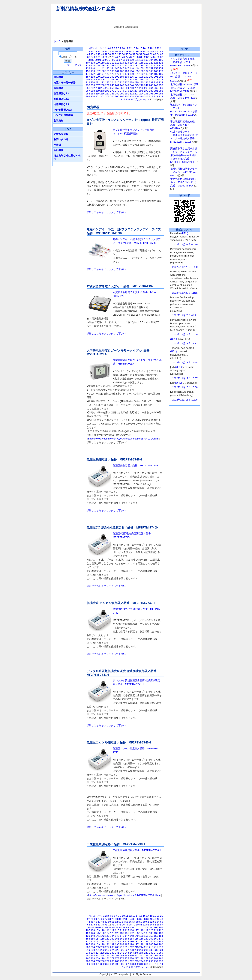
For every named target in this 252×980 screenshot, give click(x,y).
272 (112, 91)
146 (122, 68)
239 (107, 85)
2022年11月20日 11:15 (185, 293)
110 (102, 63)
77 (127, 57)
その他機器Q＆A (63, 110)
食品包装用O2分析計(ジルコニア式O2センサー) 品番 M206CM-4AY (183, 182)
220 (93, 82)
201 (156, 77)
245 (136, 85)
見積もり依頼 (61, 134)
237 (97, 85)
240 (112, 85)
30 (116, 51)
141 (97, 68)
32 (123, 51)
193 (117, 77)
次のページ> (142, 99)
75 (120, 57)
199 (146, 77)
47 (99, 54)
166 (141, 71)
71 (106, 57)
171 (88, 74)
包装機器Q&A (61, 99)
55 (127, 54)
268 (93, 91)
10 (123, 48)
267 (88, 91)
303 (107, 96)
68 (96, 57)
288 (112, 94)
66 (89, 57)
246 (141, 85)
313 (156, 96)
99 (128, 60)
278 (141, 91)
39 (148, 51)
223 (107, 82)
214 (141, 80)
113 (117, 63)
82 (144, 57)
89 (93, 60)
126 (102, 66)
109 (97, 63)
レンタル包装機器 (63, 115)
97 (120, 60)
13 (134, 48)
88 (89, 60)
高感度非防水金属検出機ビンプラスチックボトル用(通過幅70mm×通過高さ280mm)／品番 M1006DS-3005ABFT (184, 155)
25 (99, 51)
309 (136, 96)
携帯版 (57, 145)
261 (136, 88)
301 (97, 96)
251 (88, 88)
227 (127, 82)
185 (156, 74)
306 (122, 96)
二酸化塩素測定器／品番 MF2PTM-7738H (137, 850)
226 (122, 82)
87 (162, 57)
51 (113, 54)
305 (117, 96)
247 (146, 85)
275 (127, 91)
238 (102, 85)
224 (112, 82)
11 (127, 48)
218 (161, 80)
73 (113, 57)
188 (93, 77)
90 (96, 60)
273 (117, 91)
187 (88, 77)
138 (161, 66)
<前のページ (96, 48)
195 (127, 77)
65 (162, 54)
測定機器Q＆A (62, 93)
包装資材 (58, 121)
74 (116, 57)
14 (137, 48)
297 (156, 94)
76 (123, 57)
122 (161, 63)
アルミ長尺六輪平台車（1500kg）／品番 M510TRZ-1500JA (182, 62)
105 (156, 60)
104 (151, 60)
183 (146, 74)
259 (127, 88)
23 (92, 51)
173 (97, 74)
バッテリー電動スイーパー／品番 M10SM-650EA (184, 77)
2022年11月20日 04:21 (185, 315)
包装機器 (58, 88)
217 (156, 80)
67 (92, 57)
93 (107, 60)
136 (151, 66)
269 (97, 91)
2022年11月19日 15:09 (185, 334)
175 (107, 74)
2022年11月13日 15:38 (185, 387)
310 (141, 96)
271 (107, 91)
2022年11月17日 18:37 (185, 378)
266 (161, 88)
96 (117, 60)
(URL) (185, 233)
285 (97, 94)
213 (136, 80)
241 (117, 85)
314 (161, 96)
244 (132, 85)
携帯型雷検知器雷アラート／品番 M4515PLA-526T (184, 172)
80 (137, 57)
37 (141, 51)
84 (151, 57)
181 (136, 74)
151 (146, 68)
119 (146, 63)
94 (110, 60)
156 (93, 71)
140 (93, 68)
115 (127, 63)
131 (127, 66)
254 (102, 88)
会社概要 (58, 150)
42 (158, 51)
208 (112, 80)
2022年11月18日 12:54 (185, 363)
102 (141, 60)
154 (161, 68)
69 (99, 57)
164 (132, 71)
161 (117, 71)
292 (132, 94)
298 (161, 94)
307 (127, 96)
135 (146, 66)
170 (161, 71)
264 (151, 88)
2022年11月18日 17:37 (185, 343)
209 (117, 80)
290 (122, 94)
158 (102, 71)
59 (141, 54)
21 (162, 48)
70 (102, 57)
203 (88, 80)
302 (102, 96)
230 (141, 82)
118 (141, 63)
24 (96, 51)
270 (102, 91)
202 (161, 77)
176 (112, 74)
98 (124, 60)
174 (102, 74)
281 (156, 91)
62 (151, 54)
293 (136, 94)
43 (162, 51)
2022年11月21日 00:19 (185, 244)
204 (93, 80)
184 (151, 74)
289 (117, 94)
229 (136, 82)
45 (92, 54)
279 (146, 91)
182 (141, 74)
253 (97, 88)
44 (89, 54)
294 (141, 94)
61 (148, 54)
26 (102, 51)
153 (156, 68)
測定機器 (58, 77)
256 (112, 88)
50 (109, 54)
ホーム (57, 41)
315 (123, 99)
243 (127, 85)
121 (156, 63)
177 (117, 74)
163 (127, 71)
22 (89, 51)
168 (151, 71)
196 (132, 77)
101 (136, 60)
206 (102, 80)
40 (151, 51)
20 (158, 48)
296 (151, 94)
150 (141, 68)
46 (96, 54)
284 (93, 94)
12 (130, 48)
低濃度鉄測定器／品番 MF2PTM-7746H (136, 465)
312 (151, 96)
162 (122, 71)
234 (161, 82)
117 (136, 63)
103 (146, 60)
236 (93, 85)
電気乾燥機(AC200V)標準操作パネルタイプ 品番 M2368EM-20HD (184, 88)
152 (151, 68)
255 (107, 88)
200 (151, 77)
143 (107, 68)
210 (122, 80)
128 (112, 66)
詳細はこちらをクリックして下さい (106, 212)
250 (161, 85)
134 (141, 66)
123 (88, 66)
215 (146, 80)
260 (132, 88)
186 (161, 74)
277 (136, 91)
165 (136, 71)
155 (88, 71)
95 (114, 60)
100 (132, 60)
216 (151, 80)
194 (122, 77)
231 (146, 82)
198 (141, 77)
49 (106, 54)
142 (102, 68)
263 (146, 88)
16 (144, 48)
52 (116, 54)
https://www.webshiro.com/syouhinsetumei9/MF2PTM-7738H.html (125, 895)
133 (136, 66)
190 (102, 77)
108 (93, 63)
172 (93, 74)
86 (158, 57)
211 (127, 80)
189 (97, 77)
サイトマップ (74, 65)
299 (88, 96)
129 (117, 66)
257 (117, 88)
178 (122, 74)
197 (136, 77)
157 (97, 71)
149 (136, 68)
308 (132, 96)
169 (156, 71)
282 (161, 91)
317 (133, 99)
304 (112, 96)
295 (146, 94)
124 (93, 66)
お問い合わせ (61, 139)
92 (103, 60)
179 (127, 74)
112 (112, 63)
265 (156, 88)
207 (107, 80)
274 (122, 91)
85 (155, 57)
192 (112, 77)
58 (137, 54)
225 (117, 82)
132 (132, 66)
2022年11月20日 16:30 (185, 267)
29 (113, 51)
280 (151, 91)
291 (127, 94)
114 (122, 63)
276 (132, 91)
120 (151, 63)
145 (117, 68)
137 (156, 66)
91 (100, 60)
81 (141, 57)
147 (127, 68)
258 (122, 88)
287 (107, 94)
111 (107, 63)
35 (134, 51)
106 (161, 60)
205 (97, 80)
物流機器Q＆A (62, 104)
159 (107, 71)
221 (97, 82)
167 (146, 71)
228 (132, 82)
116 (132, 63)
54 (123, 54)
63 (155, 54)
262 (141, 88)
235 (88, 85)
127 (107, 66)
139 (88, 68)
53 (120, 54)
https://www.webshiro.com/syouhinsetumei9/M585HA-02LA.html (124, 439)
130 (122, 66)
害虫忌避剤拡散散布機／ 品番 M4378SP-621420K (184, 125)
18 (151, 48)
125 (97, 66)
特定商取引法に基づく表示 (67, 157)
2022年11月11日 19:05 (185, 400)
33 (127, 51)
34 (130, 51)
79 (134, 57)
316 (128, 99)
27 (106, 51)
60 (144, 54)
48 (102, 54)
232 (151, 82)
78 (130, 57)
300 (93, 96)
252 (93, 88)
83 (148, 57)
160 (112, 71)
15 (141, 48)
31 (120, 51)
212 (132, 80)
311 (146, 96)
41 (155, 51)
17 (148, 48)
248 (151, 85)
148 (132, 68)
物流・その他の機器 (65, 83)
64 (158, 54)
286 (102, 94)
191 (107, 77)
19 (155, 48)
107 (88, 63)
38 (144, 51)
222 (102, 82)
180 (132, 74)
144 (112, 68)
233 (156, 82)
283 (88, 94)
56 (130, 54)
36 (137, 51)
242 (122, 85)
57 (134, 54)
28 (109, 51)
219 (88, 82)
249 (156, 85)
